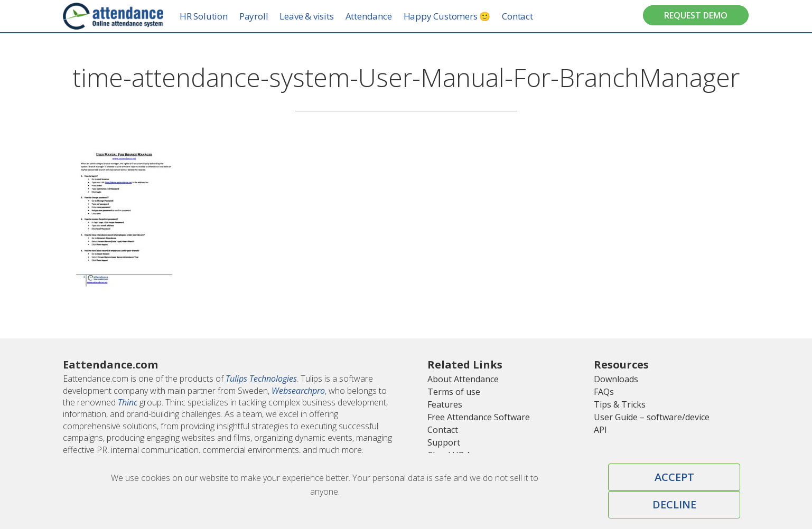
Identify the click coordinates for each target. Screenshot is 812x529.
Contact (530, 16)
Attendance (380, 16)
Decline (674, 504)
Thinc (128, 402)
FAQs (604, 392)
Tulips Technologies (261, 379)
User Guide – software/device (652, 417)
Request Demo (696, 15)
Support (444, 442)
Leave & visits (319, 16)
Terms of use (454, 392)
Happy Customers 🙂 (459, 16)
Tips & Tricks (620, 404)
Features (445, 404)
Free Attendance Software (479, 417)
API (600, 430)
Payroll (265, 16)
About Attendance (463, 379)
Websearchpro (298, 391)
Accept (674, 477)
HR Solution (216, 16)
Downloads (616, 379)
